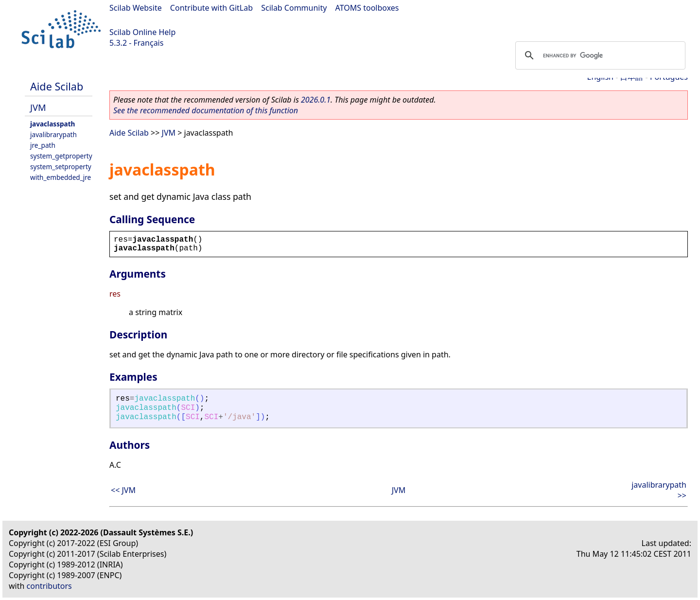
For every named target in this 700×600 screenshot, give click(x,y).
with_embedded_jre (61, 177)
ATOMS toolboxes (367, 8)
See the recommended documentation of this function (206, 110)
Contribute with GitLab (211, 8)
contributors (49, 586)
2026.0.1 (316, 100)
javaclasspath (52, 124)
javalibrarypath (53, 134)
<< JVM (123, 490)
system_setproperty (61, 167)
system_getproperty (61, 156)
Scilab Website (136, 8)
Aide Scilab (57, 86)
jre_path (43, 145)
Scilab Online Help (142, 32)
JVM (38, 107)
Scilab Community (294, 8)
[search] (599, 55)
